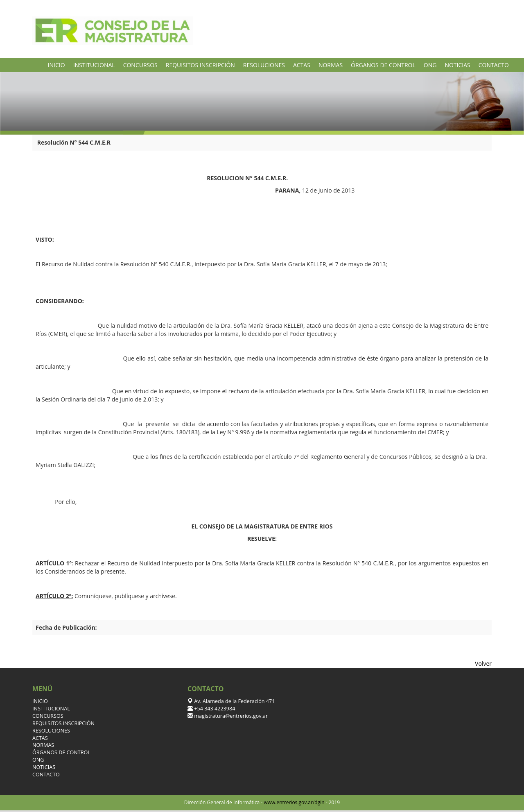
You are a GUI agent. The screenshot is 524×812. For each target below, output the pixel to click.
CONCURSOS (140, 65)
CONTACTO (494, 65)
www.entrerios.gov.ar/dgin (294, 802)
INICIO (56, 65)
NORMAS (331, 65)
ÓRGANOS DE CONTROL (383, 65)
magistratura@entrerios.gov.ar (230, 716)
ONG (430, 65)
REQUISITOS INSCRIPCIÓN (200, 65)
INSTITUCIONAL (94, 65)
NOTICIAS (457, 65)
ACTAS (302, 65)
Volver (483, 663)
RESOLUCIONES (264, 65)
